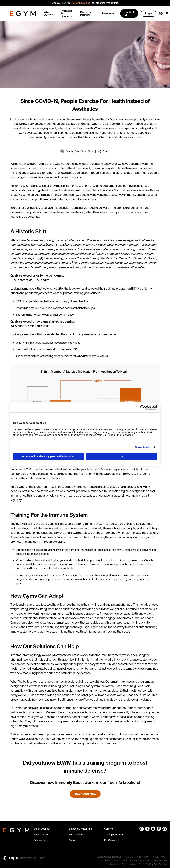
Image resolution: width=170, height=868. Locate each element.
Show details (143, 447)
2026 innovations (80, 3)
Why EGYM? (48, 13)
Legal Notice (142, 857)
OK (121, 456)
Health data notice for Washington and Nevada (127, 861)
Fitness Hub (40, 840)
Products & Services (66, 13)
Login (149, 13)
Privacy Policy (158, 857)
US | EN (14, 858)
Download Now (85, 794)
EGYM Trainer (76, 834)
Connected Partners (87, 13)
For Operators (112, 840)
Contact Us (129, 13)
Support (73, 840)
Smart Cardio (41, 834)
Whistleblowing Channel (110, 857)
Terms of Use (160, 861)
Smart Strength (42, 829)
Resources (108, 13)
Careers (108, 829)
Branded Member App (81, 829)
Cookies (129, 857)
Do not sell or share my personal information (49, 456)
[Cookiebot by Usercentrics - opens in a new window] (143, 407)
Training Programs (114, 834)
